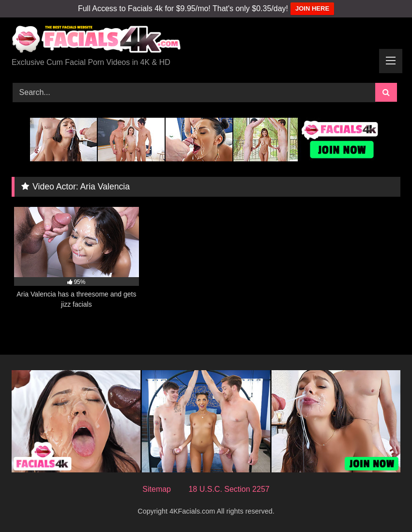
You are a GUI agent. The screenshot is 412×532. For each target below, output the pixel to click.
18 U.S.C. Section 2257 (229, 489)
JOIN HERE (312, 8)
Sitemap (157, 489)
